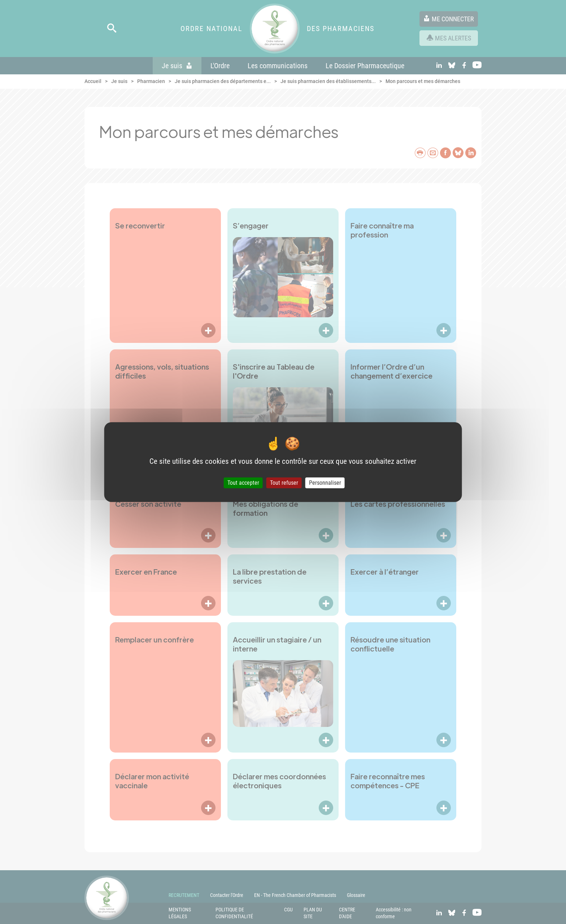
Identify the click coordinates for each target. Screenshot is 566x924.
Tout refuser (284, 483)
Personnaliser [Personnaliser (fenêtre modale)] (325, 483)
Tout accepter (243, 483)
